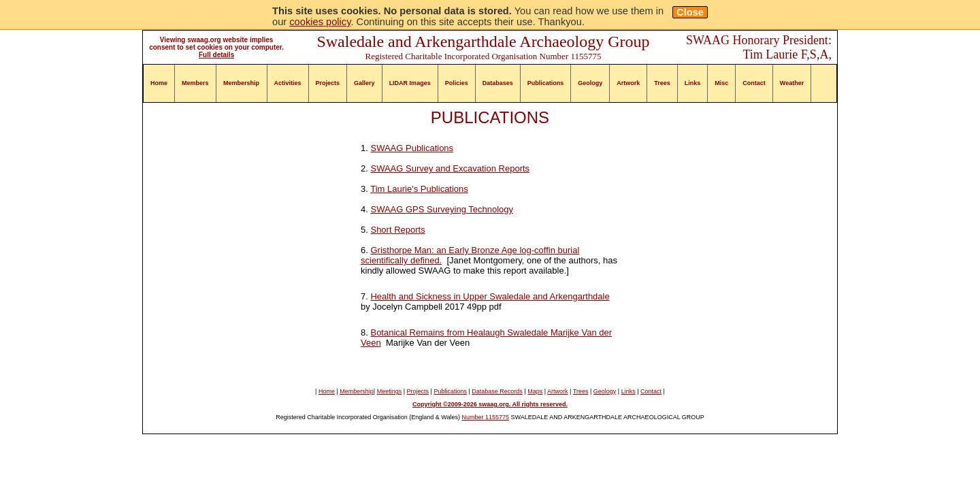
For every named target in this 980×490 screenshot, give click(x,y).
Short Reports (397, 230)
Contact (754, 83)
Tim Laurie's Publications (419, 189)
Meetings (390, 391)
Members (195, 83)
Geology (590, 83)
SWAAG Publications (412, 148)
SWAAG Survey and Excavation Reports (450, 168)
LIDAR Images (410, 83)
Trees (662, 83)
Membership (241, 83)
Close (690, 12)
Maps (535, 391)
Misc (721, 83)
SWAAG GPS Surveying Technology (442, 209)
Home (159, 83)
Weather (792, 83)
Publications (546, 83)
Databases (498, 83)
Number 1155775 (486, 417)
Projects (328, 83)
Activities (288, 83)
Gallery (364, 83)
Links (693, 83)
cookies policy (320, 22)
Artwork (628, 83)
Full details (216, 55)
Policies (457, 83)
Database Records (497, 391)
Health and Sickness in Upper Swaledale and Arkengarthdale (490, 296)
